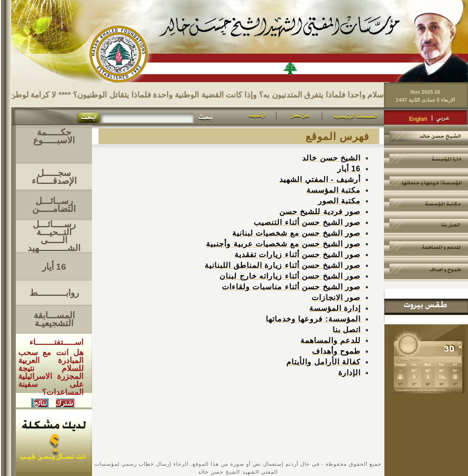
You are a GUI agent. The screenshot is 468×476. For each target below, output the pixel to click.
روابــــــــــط (54, 293)
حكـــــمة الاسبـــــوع (54, 136)
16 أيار (54, 267)
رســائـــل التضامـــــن (54, 205)
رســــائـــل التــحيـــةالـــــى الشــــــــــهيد (54, 236)
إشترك (65, 403)
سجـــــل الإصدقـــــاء (54, 177)
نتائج (40, 403)
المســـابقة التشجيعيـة (54, 319)
